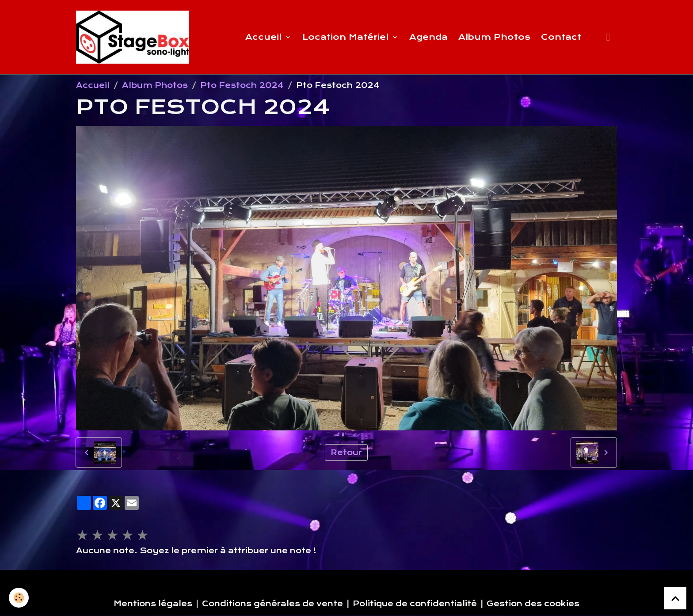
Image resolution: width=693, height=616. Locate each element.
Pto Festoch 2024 (242, 85)
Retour (346, 452)
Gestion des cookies (533, 604)
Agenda (428, 37)
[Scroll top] (675, 598)
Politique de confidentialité (415, 604)
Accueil (265, 37)
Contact (561, 37)
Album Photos (494, 37)
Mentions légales (153, 604)
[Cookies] (19, 598)
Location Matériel (347, 37)
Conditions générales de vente (272, 604)
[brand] (134, 37)
